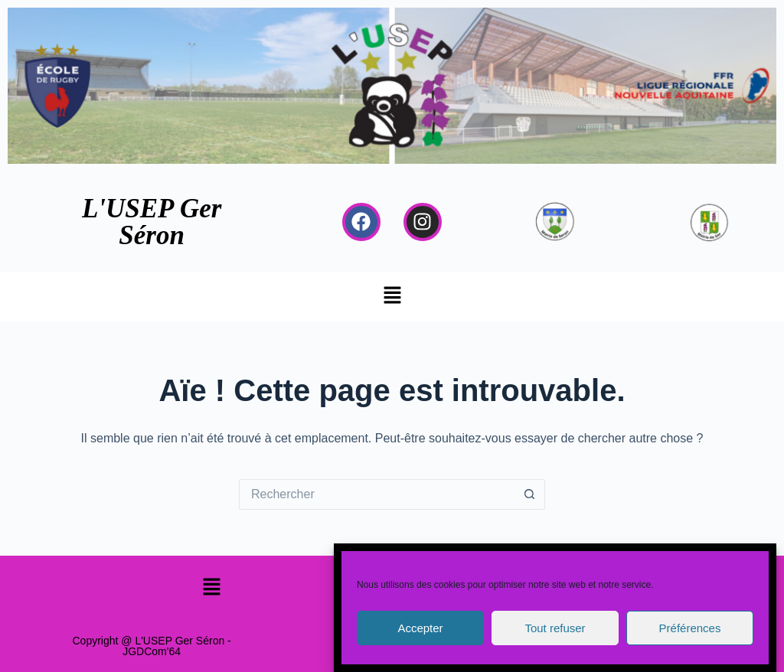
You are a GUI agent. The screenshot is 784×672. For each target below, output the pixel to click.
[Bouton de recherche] (530, 494)
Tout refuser (555, 628)
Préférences (690, 628)
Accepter (420, 628)
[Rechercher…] (377, 494)
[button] (392, 296)
